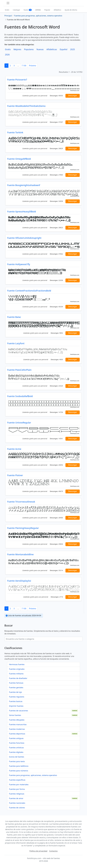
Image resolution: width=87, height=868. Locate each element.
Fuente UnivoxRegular (19, 423)
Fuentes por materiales (19, 785)
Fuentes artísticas (16, 748)
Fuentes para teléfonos (19, 766)
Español (64, 49)
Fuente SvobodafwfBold (20, 396)
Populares (29, 49)
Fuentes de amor (16, 798)
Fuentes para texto (17, 761)
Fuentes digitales (16, 752)
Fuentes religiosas (17, 794)
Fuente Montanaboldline (20, 554)
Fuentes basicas (16, 701)
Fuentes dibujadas (17, 720)
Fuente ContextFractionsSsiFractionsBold (29, 291)
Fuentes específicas (17, 780)
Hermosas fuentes (17, 664)
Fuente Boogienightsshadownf (24, 185)
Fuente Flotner (15, 475)
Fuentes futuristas (17, 743)
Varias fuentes (15, 715)
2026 (7, 55)
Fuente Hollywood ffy (19, 264)
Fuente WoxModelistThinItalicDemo (26, 106)
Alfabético (57, 10)
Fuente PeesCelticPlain (19, 370)
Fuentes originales (17, 669)
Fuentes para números (19, 771)
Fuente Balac (14, 317)
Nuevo (28, 10)
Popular (47, 10)
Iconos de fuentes (17, 757)
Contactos (53, 851)
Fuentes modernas (17, 729)
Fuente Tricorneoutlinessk (21, 502)
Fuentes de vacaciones (19, 711)
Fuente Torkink (15, 132)
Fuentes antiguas (16, 738)
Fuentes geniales (16, 688)
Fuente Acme (14, 449)
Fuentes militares (16, 674)
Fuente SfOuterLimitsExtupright (24, 238)
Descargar (73, 96)
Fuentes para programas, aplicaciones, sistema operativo (33, 775)
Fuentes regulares (17, 697)
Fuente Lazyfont (16, 343)
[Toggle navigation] (8, 3)
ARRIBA (38, 10)
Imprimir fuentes (16, 706)
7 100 (24, 66)
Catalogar (16, 10)
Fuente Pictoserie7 (17, 80)
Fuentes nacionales (17, 803)
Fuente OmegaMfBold (19, 159)
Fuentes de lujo (16, 692)
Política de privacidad (38, 851)
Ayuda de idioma (71, 10)
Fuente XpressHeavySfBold (22, 212)
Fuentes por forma (17, 789)
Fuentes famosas (16, 683)
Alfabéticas (52, 49)
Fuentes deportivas (17, 734)
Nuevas (40, 49)
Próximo (33, 66)
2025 (73, 49)
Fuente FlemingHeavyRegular (23, 528)
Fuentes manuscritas (18, 724)
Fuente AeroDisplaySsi (19, 581)
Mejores (17, 49)
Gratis (7, 10)
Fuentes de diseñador (18, 678)
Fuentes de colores (17, 808)
